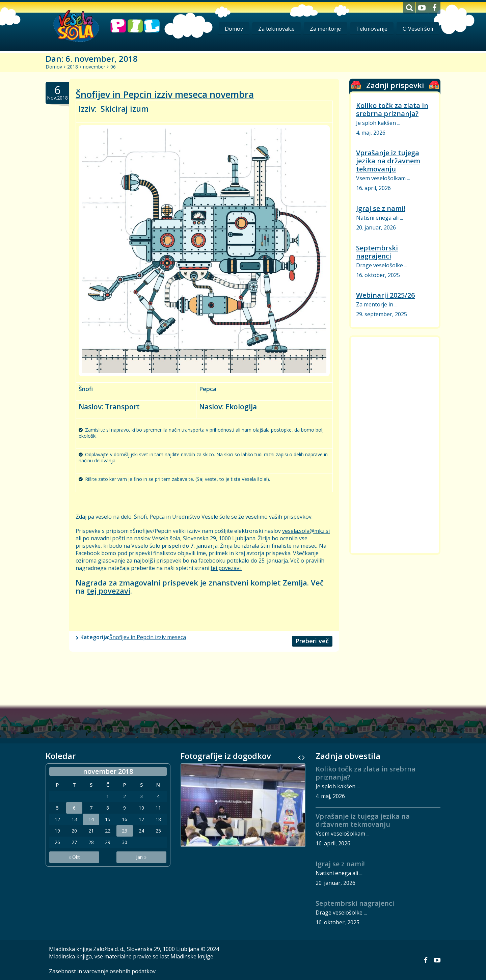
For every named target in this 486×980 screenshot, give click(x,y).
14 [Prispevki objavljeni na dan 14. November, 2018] (91, 819)
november (94, 67)
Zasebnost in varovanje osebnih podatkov (102, 971)
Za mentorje (324, 29)
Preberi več (312, 641)
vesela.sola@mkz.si (306, 531)
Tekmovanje (371, 29)
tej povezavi (109, 591)
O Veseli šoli (417, 29)
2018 (73, 67)
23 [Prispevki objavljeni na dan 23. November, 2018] (125, 831)
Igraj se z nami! (381, 208)
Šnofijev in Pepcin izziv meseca (148, 637)
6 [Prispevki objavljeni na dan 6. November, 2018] (74, 808)
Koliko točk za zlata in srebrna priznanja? (392, 110)
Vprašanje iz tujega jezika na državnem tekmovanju (388, 161)
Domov (232, 29)
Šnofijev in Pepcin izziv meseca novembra (165, 94)
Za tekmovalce (275, 29)
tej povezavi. (226, 568)
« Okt (74, 857)
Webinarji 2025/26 (385, 295)
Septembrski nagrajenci (377, 252)
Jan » (141, 857)
